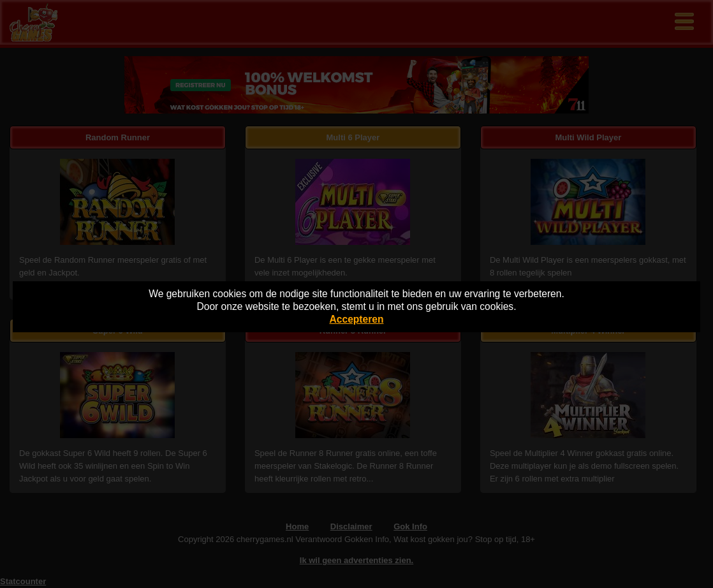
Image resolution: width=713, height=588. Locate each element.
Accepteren (357, 319)
